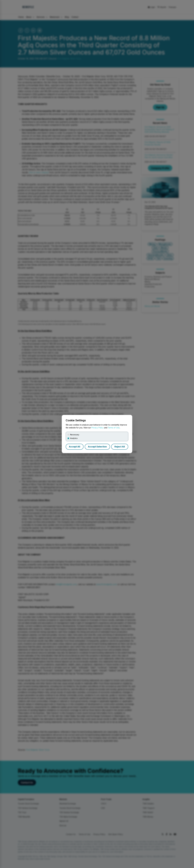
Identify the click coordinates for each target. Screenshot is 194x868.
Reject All (120, 447)
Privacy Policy (97, 428)
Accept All (75, 447)
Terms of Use (114, 428)
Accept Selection (97, 447)
